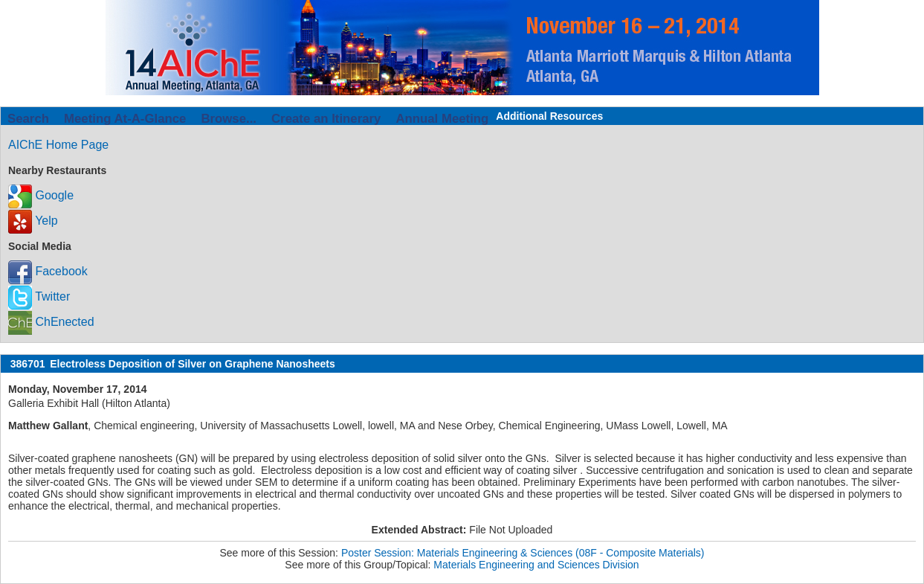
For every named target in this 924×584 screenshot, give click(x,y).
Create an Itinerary (326, 119)
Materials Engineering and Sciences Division (536, 565)
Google (41, 195)
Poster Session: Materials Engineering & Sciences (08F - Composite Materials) (523, 553)
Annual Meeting (442, 119)
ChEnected (51, 322)
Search (28, 119)
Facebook (48, 271)
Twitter (39, 296)
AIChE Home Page (58, 145)
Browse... (229, 119)
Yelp (33, 221)
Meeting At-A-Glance (125, 119)
